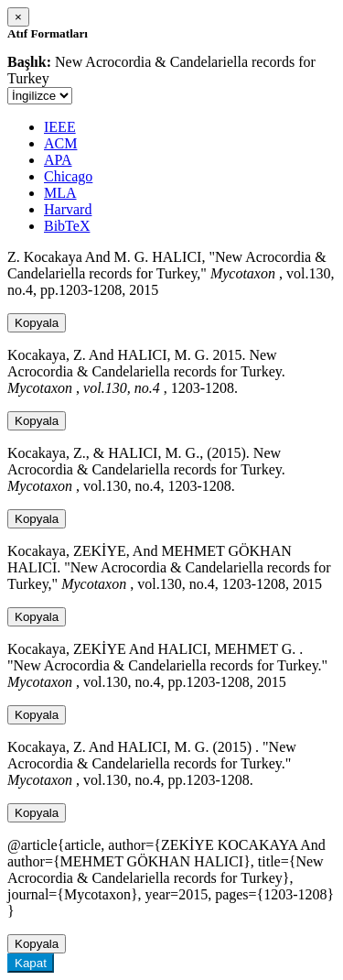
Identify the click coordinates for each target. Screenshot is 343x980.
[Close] (18, 17)
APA (58, 160)
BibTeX (67, 226)
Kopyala (37, 323)
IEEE (60, 127)
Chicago (68, 176)
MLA (60, 193)
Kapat (31, 963)
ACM (60, 143)
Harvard (68, 209)
